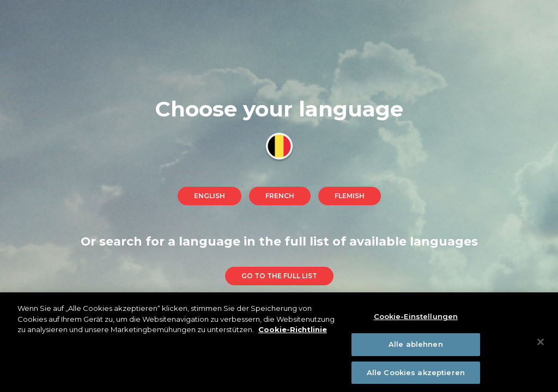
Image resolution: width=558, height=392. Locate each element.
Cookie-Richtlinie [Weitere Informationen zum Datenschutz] (293, 332)
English (210, 196)
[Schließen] (541, 345)
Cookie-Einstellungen (416, 318)
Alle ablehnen (416, 346)
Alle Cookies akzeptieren (416, 375)
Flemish (350, 196)
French (280, 196)
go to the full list (279, 276)
